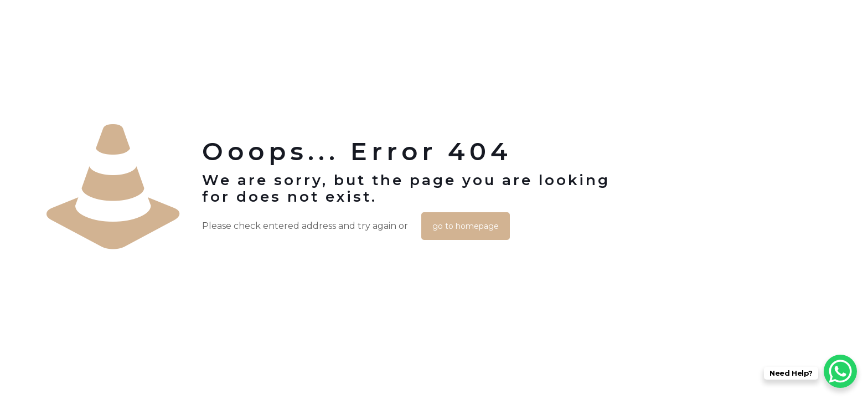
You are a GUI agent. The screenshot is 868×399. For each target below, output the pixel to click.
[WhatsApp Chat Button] (840, 371)
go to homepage (466, 226)
